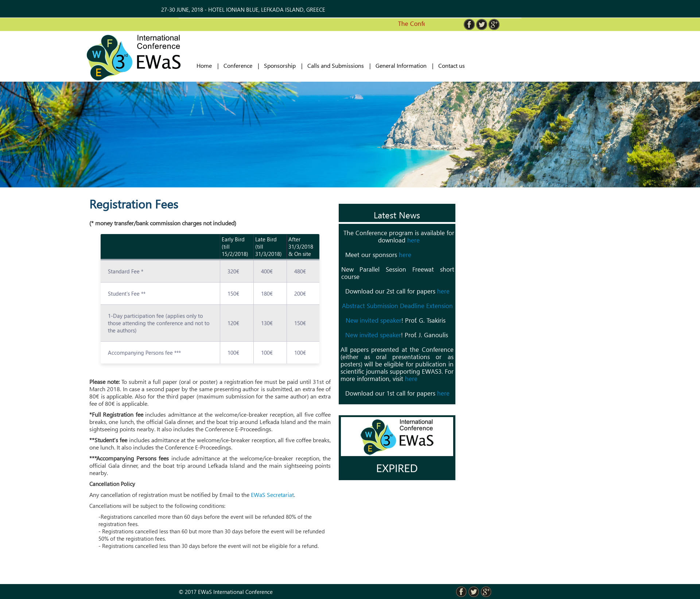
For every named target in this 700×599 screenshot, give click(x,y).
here (413, 240)
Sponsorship (280, 66)
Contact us (452, 66)
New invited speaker (374, 320)
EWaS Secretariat (272, 495)
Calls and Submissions (336, 66)
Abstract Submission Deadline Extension (397, 306)
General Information (401, 66)
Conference (238, 66)
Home (204, 66)
